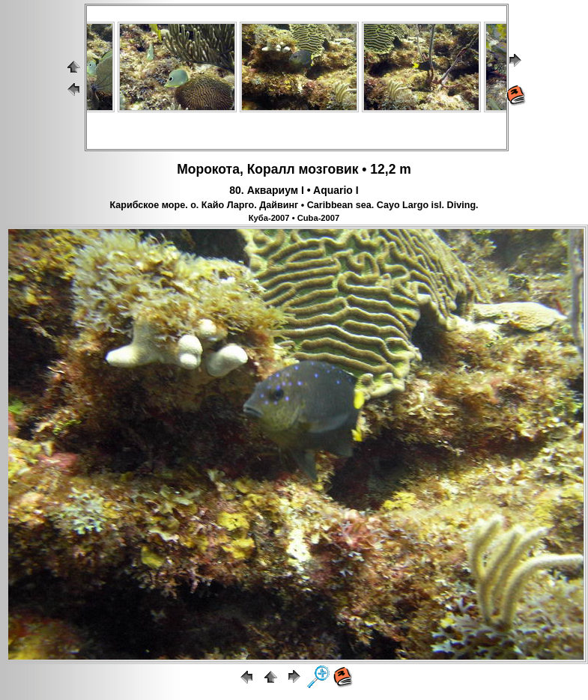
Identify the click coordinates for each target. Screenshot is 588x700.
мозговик (329, 169)
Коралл (271, 169)
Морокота (208, 169)
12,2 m (390, 169)
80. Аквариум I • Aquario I (294, 190)
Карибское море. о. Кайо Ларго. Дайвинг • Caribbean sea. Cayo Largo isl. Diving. (294, 205)
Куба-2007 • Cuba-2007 (294, 218)
